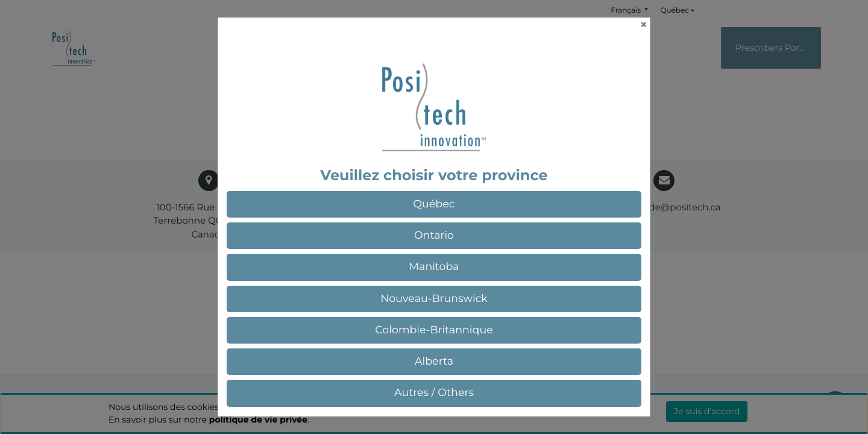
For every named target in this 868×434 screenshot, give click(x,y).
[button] (434, 204)
